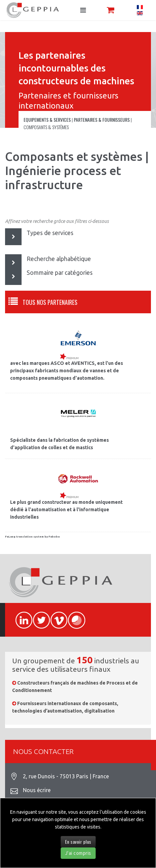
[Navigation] (83, 10)
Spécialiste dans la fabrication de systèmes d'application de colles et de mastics (59, 444)
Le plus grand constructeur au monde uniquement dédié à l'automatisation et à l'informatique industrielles (66, 510)
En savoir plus (78, 842)
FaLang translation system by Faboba (32, 537)
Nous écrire (37, 790)
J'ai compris (78, 853)
